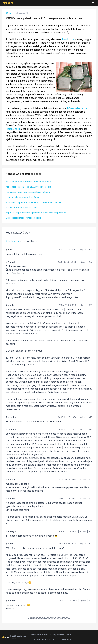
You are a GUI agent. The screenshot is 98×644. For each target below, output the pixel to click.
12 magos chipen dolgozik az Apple (23, 197)
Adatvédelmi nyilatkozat (41, 635)
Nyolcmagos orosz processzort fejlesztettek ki (28, 192)
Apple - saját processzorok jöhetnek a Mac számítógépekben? (36, 213)
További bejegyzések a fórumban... (49, 618)
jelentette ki (14, 129)
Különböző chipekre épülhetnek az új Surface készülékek (33, 202)
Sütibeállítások (65, 639)
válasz (82, 250)
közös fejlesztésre (77, 108)
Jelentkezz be (13, 241)
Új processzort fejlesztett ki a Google (23, 218)
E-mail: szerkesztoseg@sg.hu (43, 639)
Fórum (69, 635)
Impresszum (59, 635)
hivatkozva (68, 39)
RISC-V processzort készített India (22, 207)
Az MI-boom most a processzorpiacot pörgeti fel (29, 182)
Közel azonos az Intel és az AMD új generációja (28, 187)
